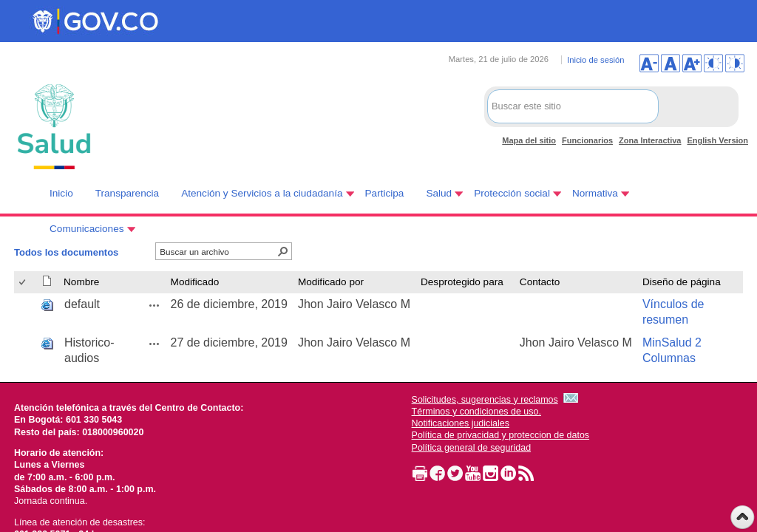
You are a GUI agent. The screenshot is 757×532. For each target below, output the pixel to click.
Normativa (595, 193)
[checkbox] (23, 283)
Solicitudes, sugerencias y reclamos (485, 400)
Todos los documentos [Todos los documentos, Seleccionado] (66, 252)
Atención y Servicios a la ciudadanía (262, 193)
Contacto (540, 282)
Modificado (195, 282)
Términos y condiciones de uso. (476, 412)
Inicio (61, 193)
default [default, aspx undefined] (82, 304)
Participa (385, 193)
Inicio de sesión (595, 60)
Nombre (81, 282)
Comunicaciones (87, 229)
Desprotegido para (462, 282)
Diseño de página (682, 282)
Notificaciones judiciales (461, 423)
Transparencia (127, 193)
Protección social (512, 193)
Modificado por (331, 282)
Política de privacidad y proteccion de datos (501, 435)
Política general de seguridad (472, 448)
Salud (439, 193)
